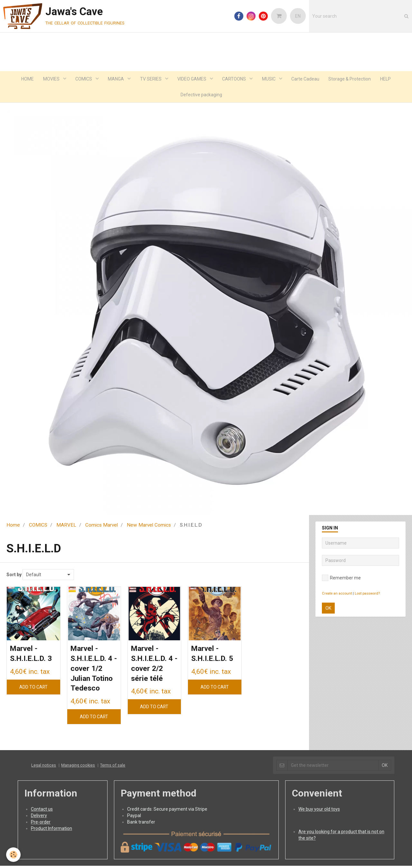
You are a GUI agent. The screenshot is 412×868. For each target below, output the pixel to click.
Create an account (337, 594)
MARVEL (66, 526)
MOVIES (50, 79)
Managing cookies (78, 767)
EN (298, 16)
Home (13, 526)
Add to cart (33, 688)
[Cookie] (14, 855)
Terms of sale (113, 767)
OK (328, 609)
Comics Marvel (102, 526)
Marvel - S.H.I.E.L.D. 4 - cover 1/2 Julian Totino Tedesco (93, 670)
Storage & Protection (352, 79)
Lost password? (367, 594)
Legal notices (44, 767)
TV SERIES (151, 79)
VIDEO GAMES (192, 79)
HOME (25, 79)
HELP (388, 79)
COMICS (83, 79)
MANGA (115, 79)
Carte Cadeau (307, 79)
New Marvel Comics (149, 526)
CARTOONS (235, 79)
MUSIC (270, 79)
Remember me (341, 579)
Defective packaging (201, 95)
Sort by (14, 576)
